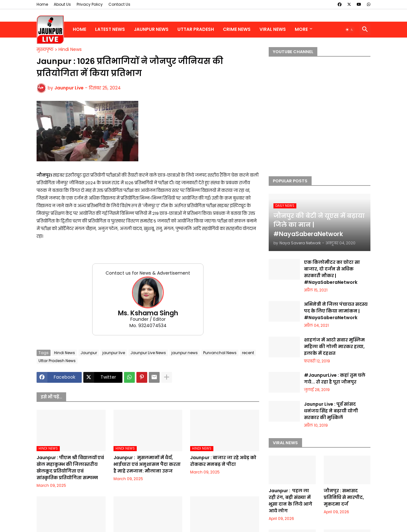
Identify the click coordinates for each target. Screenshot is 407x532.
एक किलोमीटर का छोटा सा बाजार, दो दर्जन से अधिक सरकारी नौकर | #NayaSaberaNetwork (332, 272)
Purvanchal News (220, 353)
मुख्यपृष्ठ (45, 50)
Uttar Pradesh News (57, 361)
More (301, 29)
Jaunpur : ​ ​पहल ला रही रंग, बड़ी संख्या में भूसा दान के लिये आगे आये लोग (290, 501)
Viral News (273, 29)
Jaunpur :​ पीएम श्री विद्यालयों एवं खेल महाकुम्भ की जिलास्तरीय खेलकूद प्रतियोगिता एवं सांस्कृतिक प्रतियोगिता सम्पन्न (70, 468)
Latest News (110, 29)
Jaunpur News (151, 29)
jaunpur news (185, 353)
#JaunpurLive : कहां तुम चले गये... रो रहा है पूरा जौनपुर (335, 378)
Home (42, 4)
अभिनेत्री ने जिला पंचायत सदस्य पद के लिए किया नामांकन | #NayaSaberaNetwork (336, 311)
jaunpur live (114, 353)
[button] (349, 30)
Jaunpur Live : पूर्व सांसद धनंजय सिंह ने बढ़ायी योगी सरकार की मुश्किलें (331, 411)
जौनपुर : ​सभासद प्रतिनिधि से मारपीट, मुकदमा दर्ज (344, 497)
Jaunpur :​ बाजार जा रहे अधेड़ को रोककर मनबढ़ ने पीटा (223, 461)
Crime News (237, 29)
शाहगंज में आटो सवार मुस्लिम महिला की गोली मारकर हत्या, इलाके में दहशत (334, 346)
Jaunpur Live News (148, 353)
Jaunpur (89, 353)
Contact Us (119, 4)
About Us (62, 4)
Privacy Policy (90, 4)
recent (248, 353)
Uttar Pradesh (196, 29)
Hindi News (70, 50)
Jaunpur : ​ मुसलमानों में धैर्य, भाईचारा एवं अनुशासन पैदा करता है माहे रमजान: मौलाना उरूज (147, 464)
